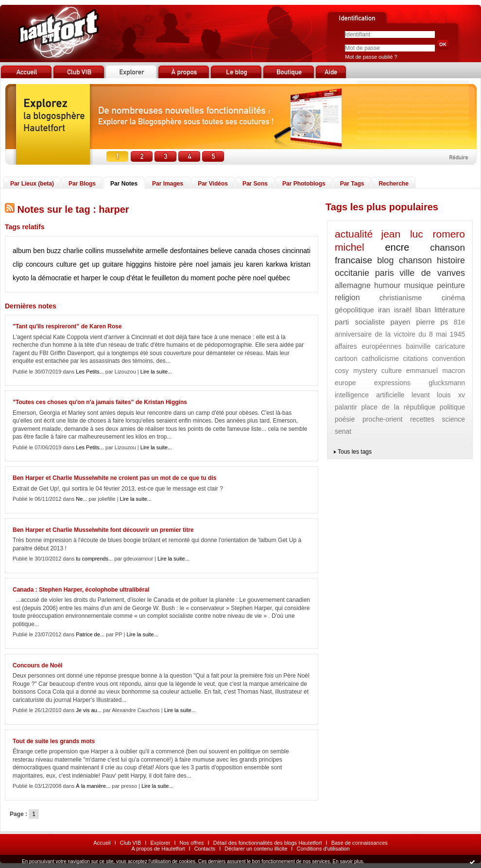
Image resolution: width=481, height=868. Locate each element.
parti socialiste (360, 322)
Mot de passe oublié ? (371, 57)
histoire (451, 260)
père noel (252, 278)
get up (90, 264)
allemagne (353, 285)
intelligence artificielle (370, 395)
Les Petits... (90, 372)
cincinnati (296, 251)
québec (279, 278)
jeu (239, 264)
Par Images (168, 184)
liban (423, 310)
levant (421, 395)
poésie (345, 419)
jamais (221, 264)
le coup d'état (123, 278)
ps (444, 322)
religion (347, 298)
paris (385, 273)
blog (385, 260)
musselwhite (125, 251)
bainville (419, 346)
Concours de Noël (38, 665)
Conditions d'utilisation (323, 849)
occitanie (352, 273)
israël (403, 310)
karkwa (276, 264)
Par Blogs (82, 184)
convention (448, 358)
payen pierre (413, 322)
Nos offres (192, 843)
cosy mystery (356, 371)
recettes (422, 419)
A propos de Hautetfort (158, 849)
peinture (451, 285)
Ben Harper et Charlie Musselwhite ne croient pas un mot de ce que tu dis (114, 478)
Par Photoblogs (304, 184)
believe (221, 251)
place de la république (399, 407)
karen (254, 264)
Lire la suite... (156, 372)
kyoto (21, 278)
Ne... (81, 499)
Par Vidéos (213, 184)
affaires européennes (368, 346)
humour (387, 285)
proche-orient (383, 419)
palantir (346, 407)
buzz (54, 251)
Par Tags (352, 184)
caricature (450, 346)
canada (245, 251)
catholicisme (380, 358)
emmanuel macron (436, 371)
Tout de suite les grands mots (54, 741)
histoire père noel (182, 264)
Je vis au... (89, 710)
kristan (301, 264)
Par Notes (124, 184)
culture (67, 264)
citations (416, 358)
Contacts (205, 849)
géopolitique (354, 310)
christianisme (401, 298)
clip (18, 264)
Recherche (393, 184)
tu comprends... (94, 559)
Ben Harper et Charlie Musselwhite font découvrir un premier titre (103, 530)
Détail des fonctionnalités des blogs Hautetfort (268, 843)
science (454, 419)
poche (226, 278)
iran (384, 310)
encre (397, 247)
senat (343, 431)
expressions (392, 383)
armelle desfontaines (177, 251)
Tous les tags (355, 452)
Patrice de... (90, 634)
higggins (139, 264)
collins (94, 251)
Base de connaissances (360, 843)
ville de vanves (432, 273)
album (22, 251)
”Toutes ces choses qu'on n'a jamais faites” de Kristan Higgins (100, 402)
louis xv (451, 395)
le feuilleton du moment (180, 278)
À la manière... (93, 786)
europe (345, 383)
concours (40, 264)
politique (452, 407)
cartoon (346, 358)
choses (269, 251)
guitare (113, 264)
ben (39, 251)
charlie (73, 251)
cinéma (453, 298)
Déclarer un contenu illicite (256, 849)
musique (418, 285)
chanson (415, 260)
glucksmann (447, 383)
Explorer (160, 843)
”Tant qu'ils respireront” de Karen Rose (67, 326)
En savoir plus (348, 861)
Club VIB (130, 843)
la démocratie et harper (66, 278)
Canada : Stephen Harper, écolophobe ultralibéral (81, 590)
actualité (354, 234)
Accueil (102, 843)
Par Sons (255, 184)
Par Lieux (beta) (32, 184)
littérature (450, 310)
